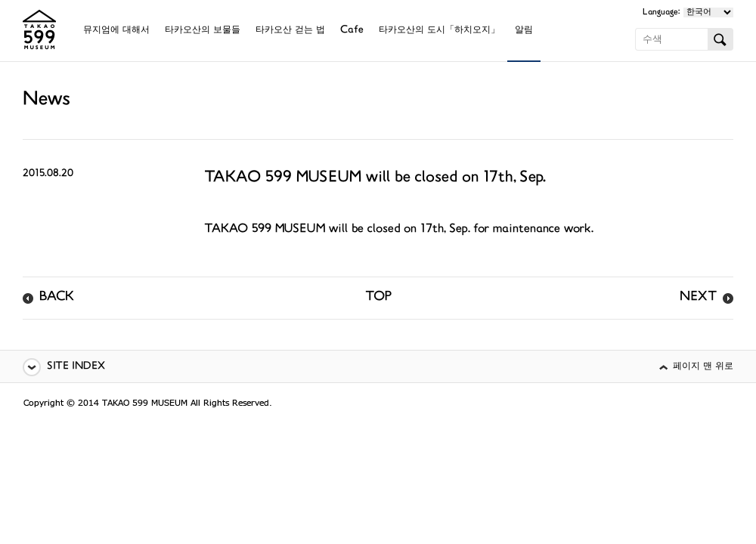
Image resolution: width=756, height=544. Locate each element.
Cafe (352, 31)
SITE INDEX (76, 367)
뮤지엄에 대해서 (116, 31)
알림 (524, 31)
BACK (57, 298)
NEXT (698, 298)
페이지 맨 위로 (703, 367)
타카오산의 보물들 (203, 31)
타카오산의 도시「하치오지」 (439, 31)
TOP (378, 298)
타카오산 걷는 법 (290, 31)
